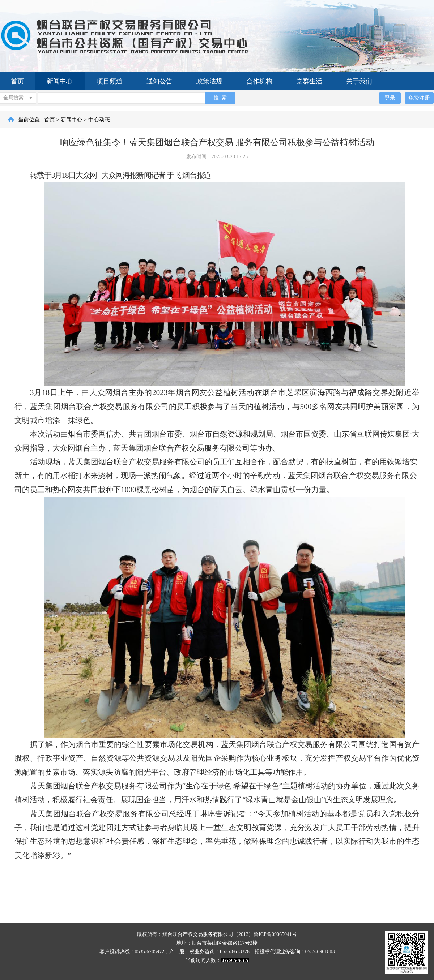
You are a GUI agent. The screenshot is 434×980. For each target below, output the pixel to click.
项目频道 (110, 81)
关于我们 (359, 81)
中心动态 (99, 120)
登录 (390, 98)
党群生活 (309, 81)
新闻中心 (60, 81)
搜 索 (220, 98)
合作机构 (259, 81)
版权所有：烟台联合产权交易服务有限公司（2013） (195, 934)
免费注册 (419, 98)
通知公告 (159, 81)
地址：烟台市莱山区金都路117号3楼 (217, 943)
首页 (17, 81)
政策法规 (209, 81)
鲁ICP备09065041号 (275, 934)
